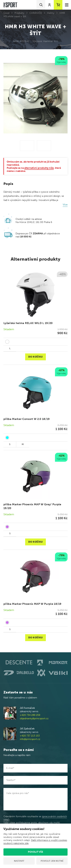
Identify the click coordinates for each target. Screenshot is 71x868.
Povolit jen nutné (52, 861)
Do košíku (35, 357)
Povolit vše (35, 852)
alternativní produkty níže (39, 168)
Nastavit (19, 861)
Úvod (6, 13)
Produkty (19, 13)
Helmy (51, 13)
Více (65, 205)
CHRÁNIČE (36, 13)
